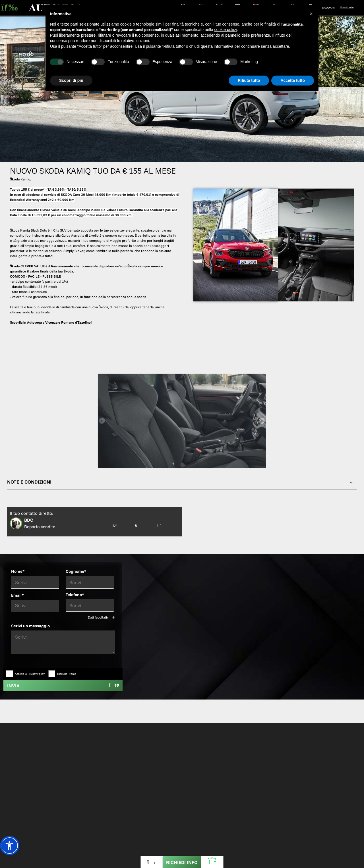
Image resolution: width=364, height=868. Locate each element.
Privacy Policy (36, 674)
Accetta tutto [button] (293, 80)
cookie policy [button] (226, 30)
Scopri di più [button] (71, 80)
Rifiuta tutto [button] (249, 80)
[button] (10, 846)
